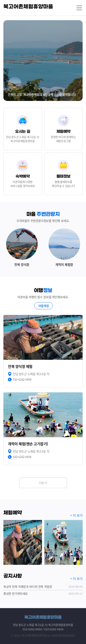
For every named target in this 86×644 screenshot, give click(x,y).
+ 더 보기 (76, 515)
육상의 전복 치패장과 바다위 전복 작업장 (43, 587)
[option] (43, 61)
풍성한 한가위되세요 (43, 594)
